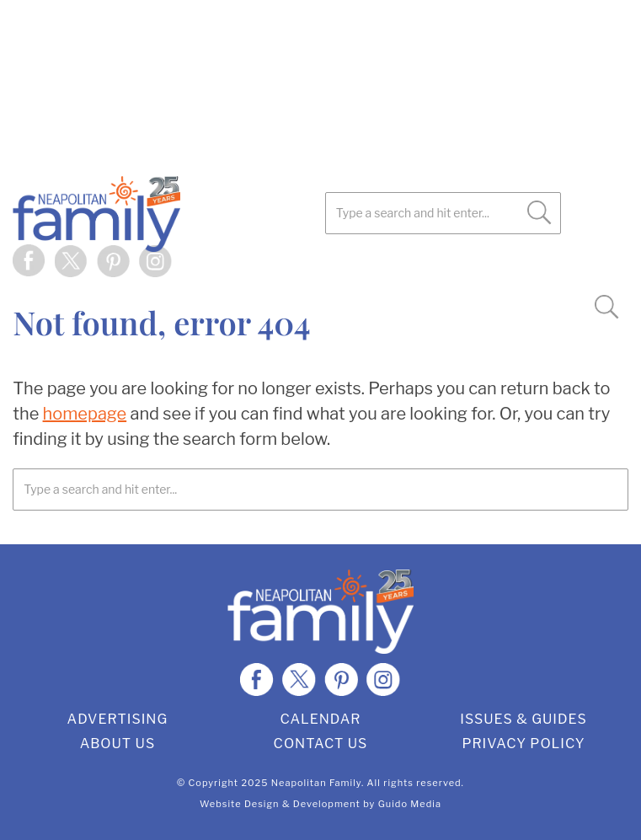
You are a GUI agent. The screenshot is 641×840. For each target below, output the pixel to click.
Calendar (320, 719)
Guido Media (410, 804)
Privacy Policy (523, 744)
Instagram (156, 261)
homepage (85, 414)
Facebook (29, 261)
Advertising (118, 719)
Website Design (240, 804)
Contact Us (321, 744)
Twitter (72, 261)
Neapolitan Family (173, 214)
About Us (118, 744)
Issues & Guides (523, 719)
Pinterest (114, 261)
